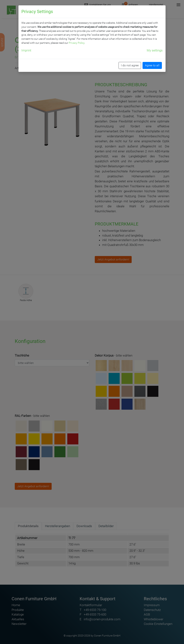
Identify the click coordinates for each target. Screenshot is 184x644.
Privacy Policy (77, 43)
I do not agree (130, 65)
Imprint (26, 50)
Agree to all (152, 65)
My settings (155, 50)
